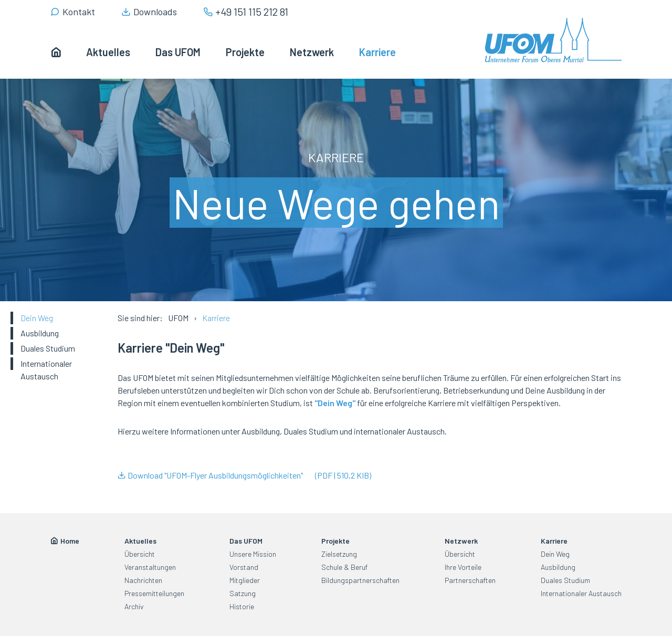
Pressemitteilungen (154, 593)
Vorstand (244, 567)
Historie (242, 606)
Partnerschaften (470, 580)
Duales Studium (48, 348)
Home (70, 541)
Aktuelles (140, 541)
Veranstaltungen (150, 567)
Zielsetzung (339, 554)
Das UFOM (246, 541)
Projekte (335, 541)
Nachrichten (143, 580)
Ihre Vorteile (463, 567)
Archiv (134, 606)
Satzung (243, 593)
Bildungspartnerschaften (360, 580)
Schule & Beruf (344, 567)
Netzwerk (461, 541)
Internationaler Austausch (46, 370)
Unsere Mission (253, 554)
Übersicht (140, 554)
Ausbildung (40, 333)
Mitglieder (245, 580)
